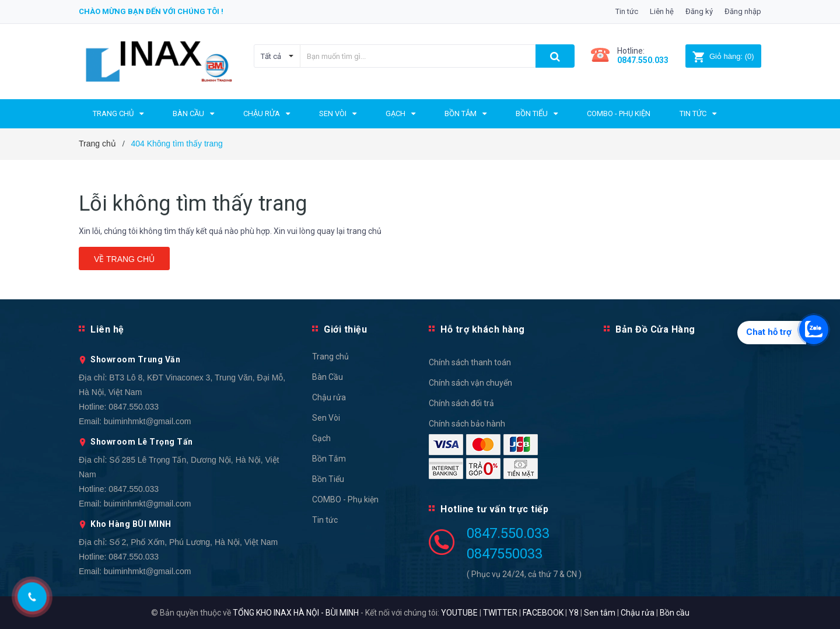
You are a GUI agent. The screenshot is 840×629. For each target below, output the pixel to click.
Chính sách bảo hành (467, 424)
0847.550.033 (134, 407)
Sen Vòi (326, 418)
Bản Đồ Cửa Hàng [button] (655, 329)
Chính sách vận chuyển (470, 383)
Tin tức (627, 11)
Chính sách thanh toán (470, 362)
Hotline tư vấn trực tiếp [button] (494, 509)
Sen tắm (600, 613)
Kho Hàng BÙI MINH (131, 524)
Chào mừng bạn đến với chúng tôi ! (151, 11)
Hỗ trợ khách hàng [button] (483, 329)
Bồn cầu (675, 613)
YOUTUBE (459, 613)
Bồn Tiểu (328, 479)
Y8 (574, 613)
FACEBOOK (543, 613)
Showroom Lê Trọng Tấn (142, 442)
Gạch (321, 438)
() (723, 56)
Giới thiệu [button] (345, 329)
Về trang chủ (124, 259)
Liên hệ (662, 11)
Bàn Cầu (328, 377)
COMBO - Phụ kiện (345, 499)
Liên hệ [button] (107, 329)
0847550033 (505, 554)
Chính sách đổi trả (461, 403)
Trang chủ (330, 357)
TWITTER (500, 613)
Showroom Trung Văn (135, 359)
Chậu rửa (329, 397)
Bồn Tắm (329, 459)
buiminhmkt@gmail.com (148, 421)
